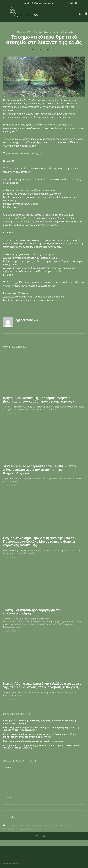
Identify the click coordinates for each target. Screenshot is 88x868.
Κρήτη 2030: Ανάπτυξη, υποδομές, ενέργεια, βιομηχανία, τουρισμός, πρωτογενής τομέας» (39, 400)
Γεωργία (48, 32)
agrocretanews (27, 320)
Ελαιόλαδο (68, 32)
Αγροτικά (38, 32)
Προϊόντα (57, 32)
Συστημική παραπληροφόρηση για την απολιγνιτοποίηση (32, 612)
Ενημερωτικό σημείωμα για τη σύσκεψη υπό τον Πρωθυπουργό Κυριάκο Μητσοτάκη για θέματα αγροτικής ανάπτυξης (40, 542)
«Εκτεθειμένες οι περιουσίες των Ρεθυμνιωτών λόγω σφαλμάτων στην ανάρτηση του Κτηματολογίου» (40, 470)
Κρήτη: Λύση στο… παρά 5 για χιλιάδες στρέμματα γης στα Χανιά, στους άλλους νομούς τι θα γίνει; (42, 685)
